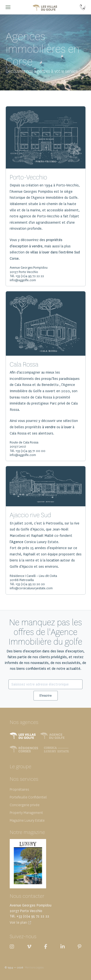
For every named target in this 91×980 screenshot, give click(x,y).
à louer (66, 427)
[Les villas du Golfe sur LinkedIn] (63, 947)
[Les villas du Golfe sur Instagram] (12, 947)
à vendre (49, 427)
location (53, 560)
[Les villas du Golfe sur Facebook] (46, 947)
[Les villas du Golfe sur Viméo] (29, 947)
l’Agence (17, 542)
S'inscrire (45, 696)
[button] (8, 7)
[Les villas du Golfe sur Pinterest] (79, 947)
